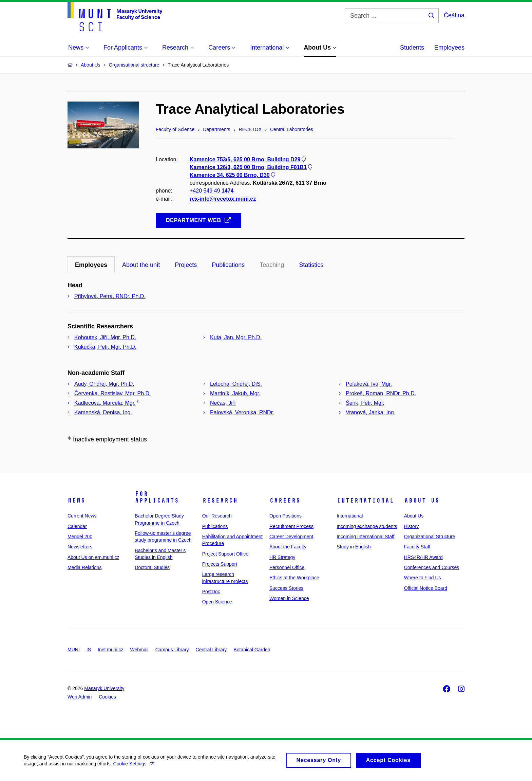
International (365, 501)
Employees (449, 48)
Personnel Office (287, 567)
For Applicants (157, 497)
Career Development (291, 537)
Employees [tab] (91, 265)
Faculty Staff (417, 547)
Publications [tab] (228, 265)
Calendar (77, 526)
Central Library (211, 650)
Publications (215, 526)
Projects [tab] (186, 265)
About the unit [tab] (141, 265)
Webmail (139, 650)
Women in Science (289, 598)
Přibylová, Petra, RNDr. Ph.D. (110, 296)
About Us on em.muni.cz (93, 557)
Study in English (354, 547)
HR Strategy (282, 557)
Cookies (107, 697)
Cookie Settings (134, 767)
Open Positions (286, 516)
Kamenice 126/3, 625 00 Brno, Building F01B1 (252, 167)
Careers (285, 501)
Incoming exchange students (367, 526)
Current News (82, 516)
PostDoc (211, 592)
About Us (422, 501)
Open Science (217, 602)
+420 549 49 (212, 191)
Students (412, 48)
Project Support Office (225, 554)
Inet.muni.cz (110, 650)
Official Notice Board (426, 588)
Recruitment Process (291, 526)
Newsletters (80, 547)
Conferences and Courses (432, 567)
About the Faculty (288, 547)
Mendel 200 (80, 537)
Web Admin (80, 697)
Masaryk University (104, 688)
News (76, 501)
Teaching (272, 265)
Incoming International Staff (365, 537)
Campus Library (172, 650)
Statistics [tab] (311, 265)
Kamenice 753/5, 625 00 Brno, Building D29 (248, 159)
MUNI (74, 650)
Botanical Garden (252, 650)
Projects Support (220, 564)
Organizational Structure (430, 537)
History (412, 526)
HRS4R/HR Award (423, 557)
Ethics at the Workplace (294, 578)
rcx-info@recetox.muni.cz (223, 199)
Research (220, 501)
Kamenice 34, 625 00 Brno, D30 (233, 175)
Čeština (454, 15)
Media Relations (84, 567)
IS (89, 650)
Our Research (217, 516)
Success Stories (286, 588)
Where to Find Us (423, 578)
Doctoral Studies (152, 567)
